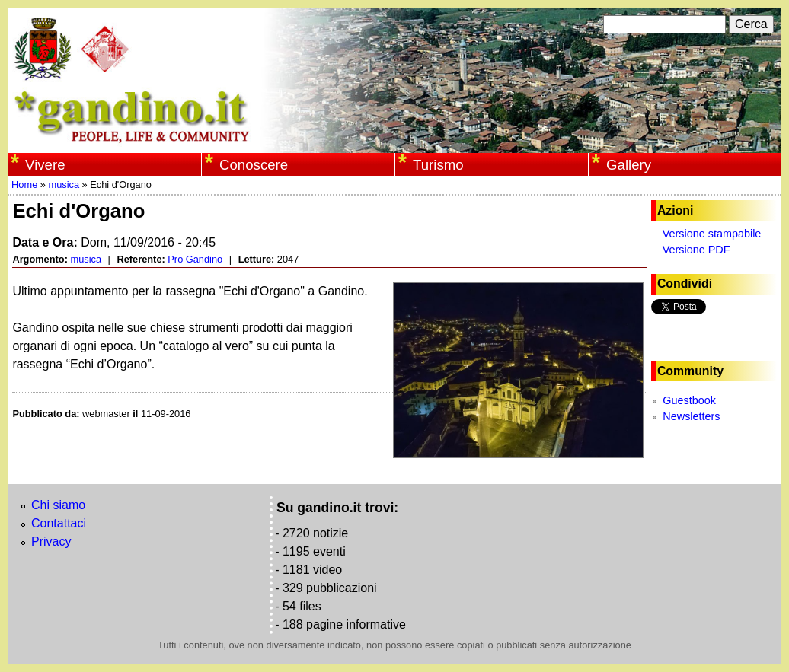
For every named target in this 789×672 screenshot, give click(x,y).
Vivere (45, 165)
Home (24, 185)
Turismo (438, 165)
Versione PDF (696, 250)
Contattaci (59, 523)
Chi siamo (58, 505)
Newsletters (691, 416)
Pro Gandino (195, 259)
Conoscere (254, 165)
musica (64, 185)
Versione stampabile (712, 234)
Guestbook (689, 400)
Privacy (51, 541)
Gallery (629, 165)
